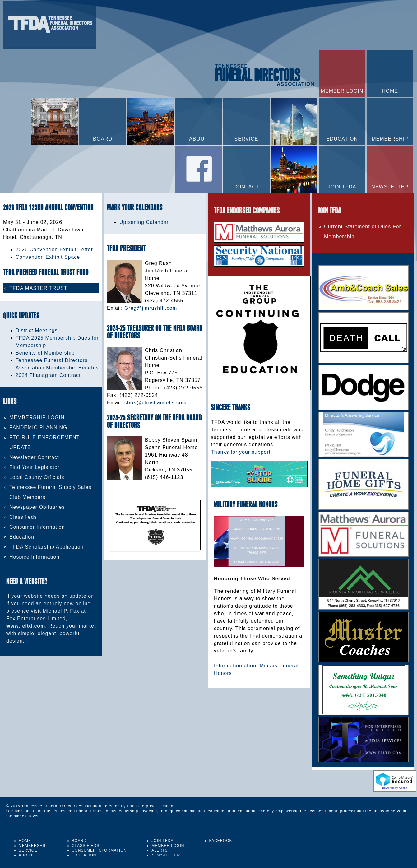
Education (22, 537)
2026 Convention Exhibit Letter (54, 250)
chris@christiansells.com (155, 403)
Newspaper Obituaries (37, 507)
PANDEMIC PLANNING (38, 427)
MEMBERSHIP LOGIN (37, 418)
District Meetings (37, 330)
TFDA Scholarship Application (46, 547)
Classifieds (23, 517)
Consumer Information (37, 527)
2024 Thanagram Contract (48, 375)
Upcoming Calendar (144, 222)
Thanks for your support (241, 452)
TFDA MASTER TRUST (38, 288)
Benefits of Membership (45, 353)
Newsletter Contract (34, 457)
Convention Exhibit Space (48, 257)
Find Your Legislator (34, 467)
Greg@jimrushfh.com (151, 308)
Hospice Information (34, 557)
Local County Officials (37, 477)
